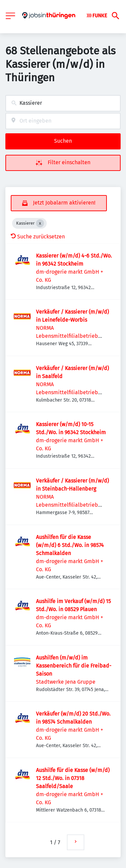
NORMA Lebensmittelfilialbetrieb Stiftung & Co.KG (67, 336)
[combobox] (63, 103)
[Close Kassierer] (40, 223)
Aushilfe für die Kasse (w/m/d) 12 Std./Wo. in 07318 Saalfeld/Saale (73, 778)
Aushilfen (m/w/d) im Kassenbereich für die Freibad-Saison (74, 666)
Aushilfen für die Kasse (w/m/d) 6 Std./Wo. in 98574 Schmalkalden (70, 545)
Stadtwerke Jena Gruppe (66, 682)
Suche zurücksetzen (38, 237)
